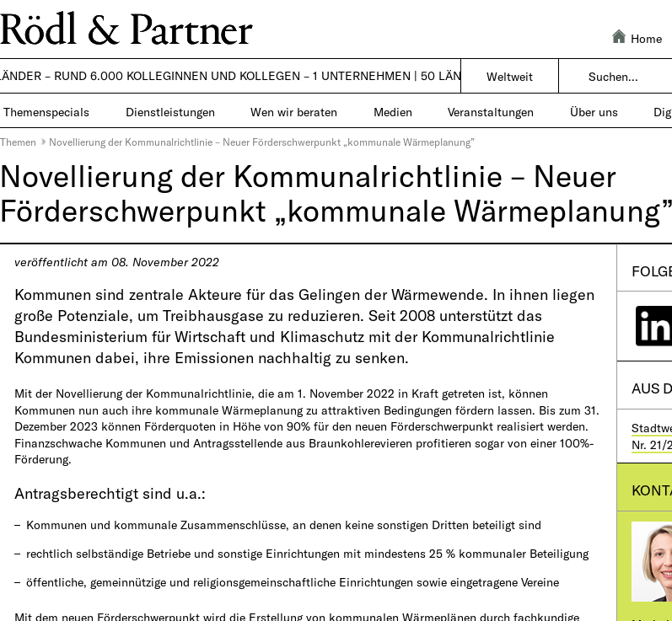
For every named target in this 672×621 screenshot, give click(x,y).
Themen (18, 142)
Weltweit (510, 76)
